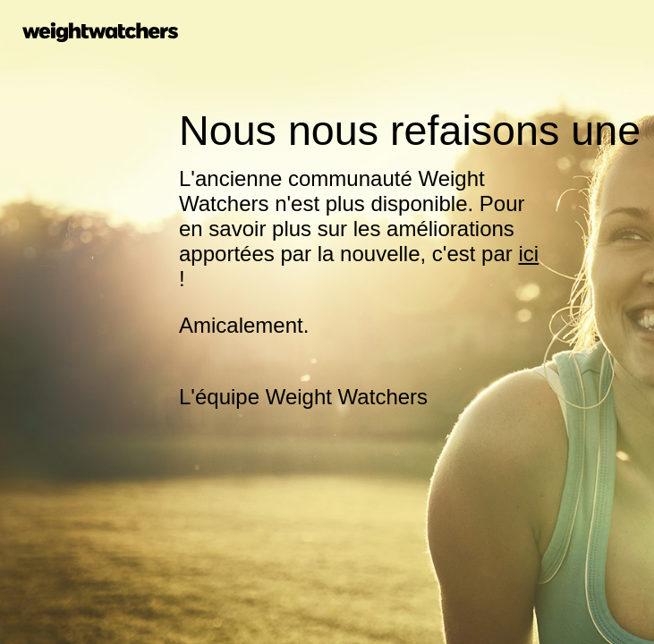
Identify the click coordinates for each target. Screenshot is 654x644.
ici (528, 254)
